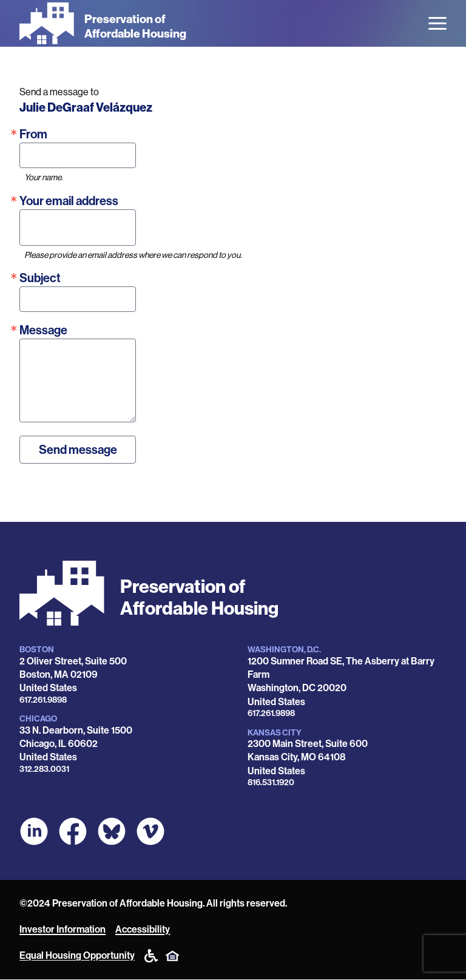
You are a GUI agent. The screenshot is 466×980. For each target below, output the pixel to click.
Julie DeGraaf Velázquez (86, 107)
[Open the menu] (437, 23)
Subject (40, 278)
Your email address (69, 201)
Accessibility (143, 929)
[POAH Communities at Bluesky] (112, 831)
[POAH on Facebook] (73, 831)
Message (43, 330)
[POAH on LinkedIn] (34, 831)
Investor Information (62, 929)
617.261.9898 (43, 700)
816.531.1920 (271, 782)
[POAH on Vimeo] (150, 831)
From (33, 134)
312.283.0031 (44, 769)
